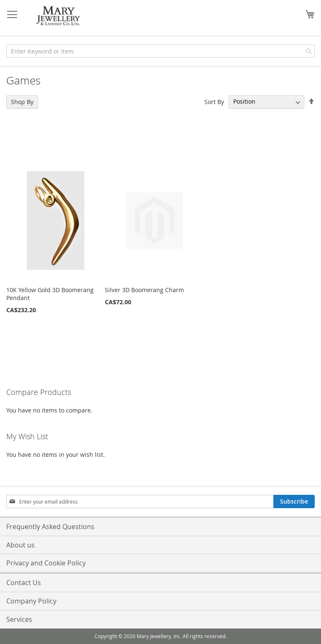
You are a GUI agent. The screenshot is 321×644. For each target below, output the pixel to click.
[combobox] (160, 51)
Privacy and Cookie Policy (46, 563)
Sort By (214, 101)
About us (20, 545)
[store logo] (59, 16)
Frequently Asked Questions (50, 527)
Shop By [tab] (22, 102)
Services (19, 619)
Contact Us (24, 583)
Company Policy (31, 601)
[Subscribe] (294, 501)
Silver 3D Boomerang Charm (144, 290)
